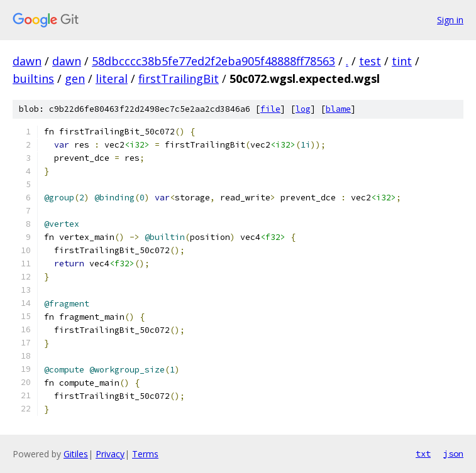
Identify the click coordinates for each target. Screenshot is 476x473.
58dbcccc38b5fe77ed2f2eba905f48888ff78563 (213, 61)
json (453, 454)
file (270, 109)
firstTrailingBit (179, 79)
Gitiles (76, 454)
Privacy (110, 454)
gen (75, 79)
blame (338, 109)
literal (112, 79)
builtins (33, 79)
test (370, 61)
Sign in (450, 20)
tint (402, 61)
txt (423, 454)
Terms (145, 454)
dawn (27, 61)
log (303, 109)
